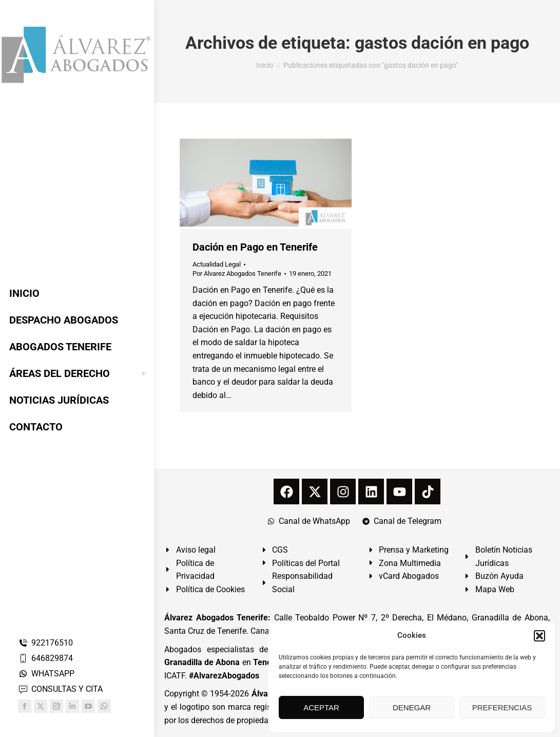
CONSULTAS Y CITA (60, 689)
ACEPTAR (321, 707)
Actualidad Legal (217, 264)
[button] (539, 636)
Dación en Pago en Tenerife (255, 247)
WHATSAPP (46, 674)
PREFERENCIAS (502, 707)
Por (237, 273)
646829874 (45, 658)
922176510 (45, 643)
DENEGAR (412, 707)
